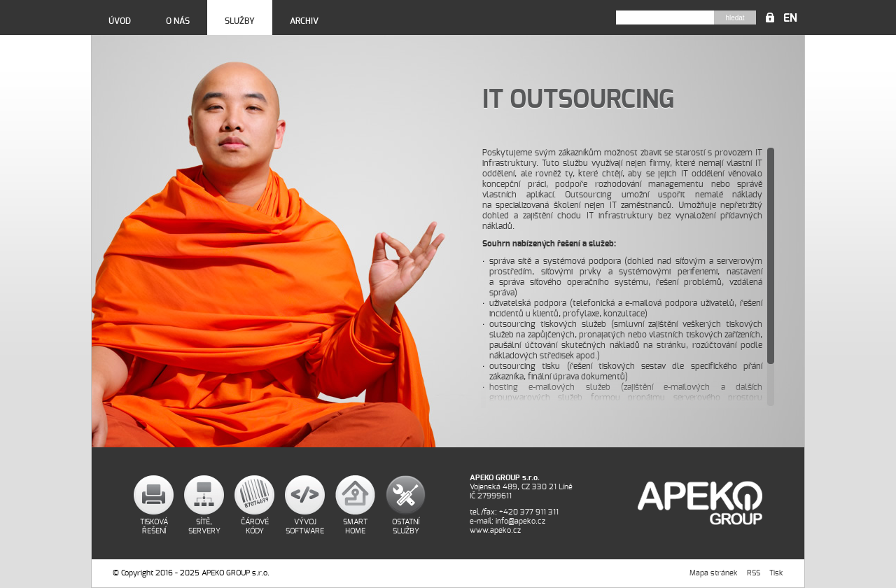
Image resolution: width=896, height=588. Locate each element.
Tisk (776, 573)
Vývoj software (305, 526)
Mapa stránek (714, 573)
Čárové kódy (255, 526)
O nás (178, 21)
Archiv (304, 21)
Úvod (120, 21)
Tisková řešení (154, 526)
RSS (754, 573)
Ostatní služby (406, 526)
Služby (240, 21)
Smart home (355, 526)
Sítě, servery (204, 526)
